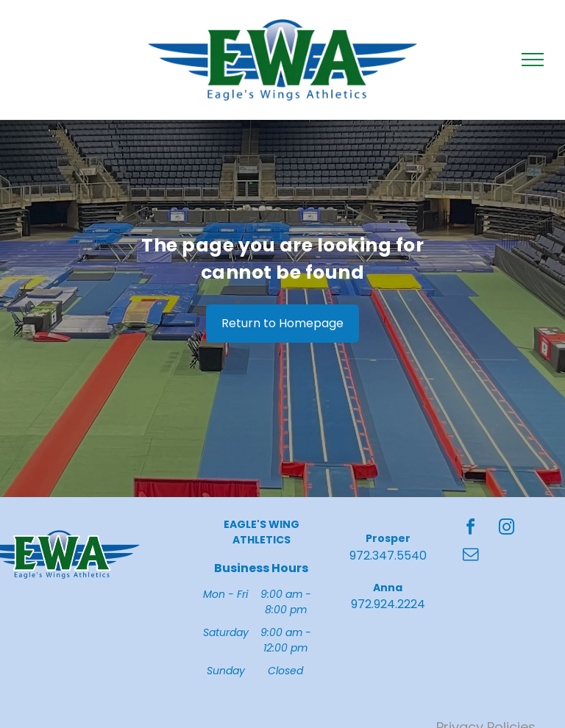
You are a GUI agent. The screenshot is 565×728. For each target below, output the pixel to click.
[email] (471, 556)
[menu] (533, 60)
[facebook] (471, 529)
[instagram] (507, 529)
